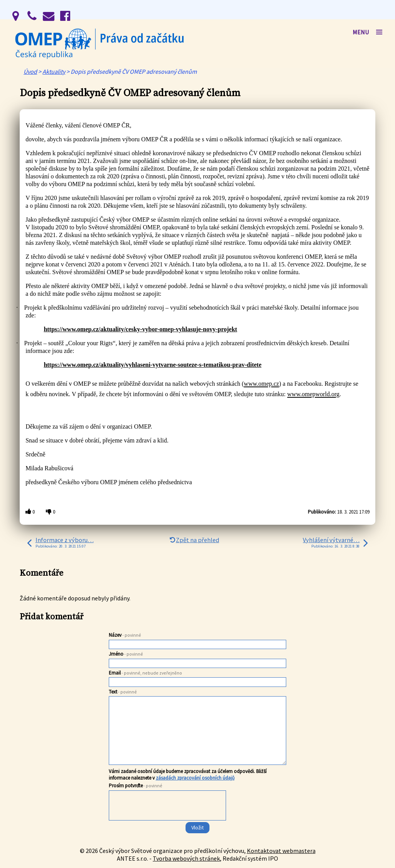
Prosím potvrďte (136, 786)
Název (125, 635)
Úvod (30, 71)
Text (123, 692)
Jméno (126, 654)
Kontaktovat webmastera (281, 851)
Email (145, 673)
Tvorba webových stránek (186, 858)
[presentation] (167, 821)
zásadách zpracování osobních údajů (195, 778)
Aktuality (54, 71)
